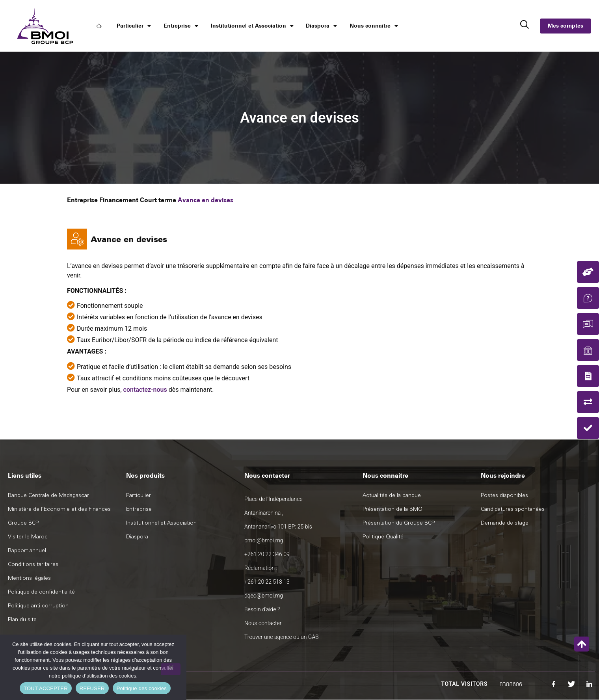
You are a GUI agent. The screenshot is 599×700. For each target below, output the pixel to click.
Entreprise (181, 26)
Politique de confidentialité (41, 592)
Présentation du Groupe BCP (399, 523)
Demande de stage (505, 523)
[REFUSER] (171, 669)
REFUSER (92, 688)
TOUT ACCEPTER (46, 688)
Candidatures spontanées (513, 509)
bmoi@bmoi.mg (264, 540)
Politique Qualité (383, 537)
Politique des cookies (142, 688)
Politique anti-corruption (38, 606)
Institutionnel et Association (252, 26)
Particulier (134, 26)
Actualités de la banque (392, 495)
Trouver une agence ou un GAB (282, 637)
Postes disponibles (504, 495)
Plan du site (22, 619)
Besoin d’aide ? (262, 609)
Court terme (158, 200)
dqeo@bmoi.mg (264, 596)
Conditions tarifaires (33, 564)
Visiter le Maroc (28, 537)
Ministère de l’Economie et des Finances (59, 509)
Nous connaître (374, 26)
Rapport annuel (27, 550)
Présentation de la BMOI (393, 509)
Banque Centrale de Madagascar (48, 495)
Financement (119, 200)
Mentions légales (29, 578)
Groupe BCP (23, 523)
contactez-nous (145, 390)
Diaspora (321, 26)
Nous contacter (263, 623)
